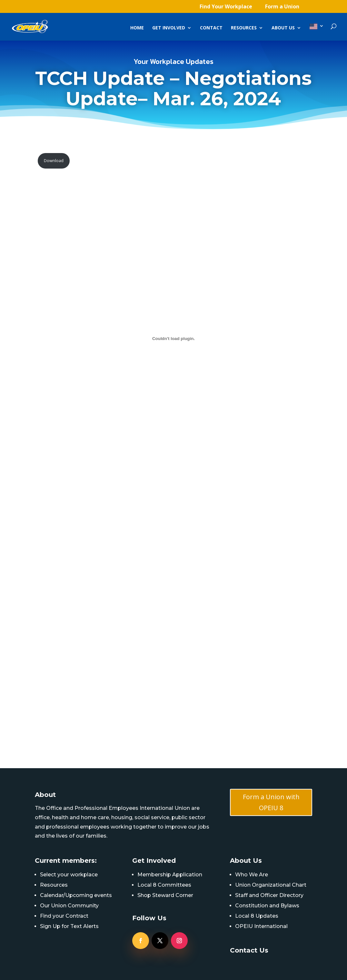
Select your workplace (69, 875)
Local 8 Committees (164, 885)
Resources (244, 28)
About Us (283, 28)
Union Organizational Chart (271, 885)
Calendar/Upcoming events (76, 895)
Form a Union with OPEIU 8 (271, 802)
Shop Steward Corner (165, 895)
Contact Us (249, 950)
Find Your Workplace (226, 7)
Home (137, 28)
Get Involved (169, 28)
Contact (211, 28)
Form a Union (282, 7)
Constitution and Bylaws (267, 906)
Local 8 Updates (257, 916)
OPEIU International (261, 926)
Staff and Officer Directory (269, 895)
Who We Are (252, 875)
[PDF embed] (174, 339)
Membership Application (170, 875)
